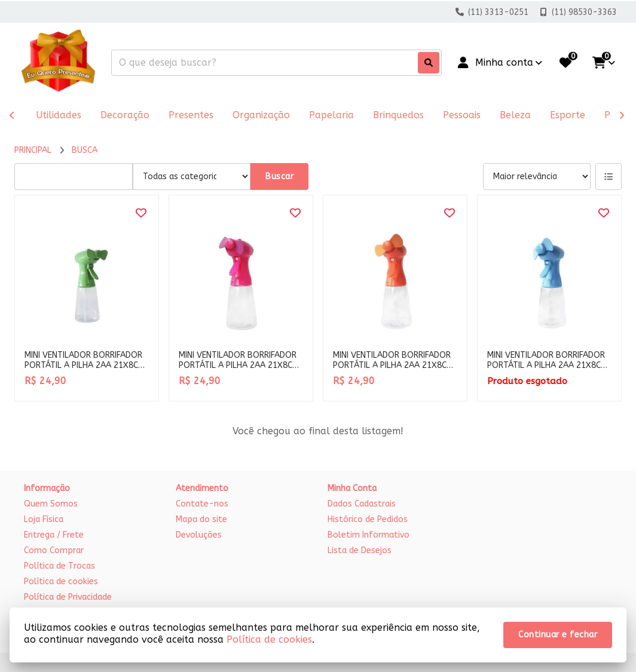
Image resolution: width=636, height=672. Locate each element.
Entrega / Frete (54, 535)
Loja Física (44, 519)
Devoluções (199, 535)
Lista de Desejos (360, 550)
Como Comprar (54, 550)
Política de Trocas (59, 566)
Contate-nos (202, 504)
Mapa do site (201, 519)
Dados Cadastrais (362, 504)
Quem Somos (51, 504)
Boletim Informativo (369, 535)
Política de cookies (61, 582)
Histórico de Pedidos (368, 519)
